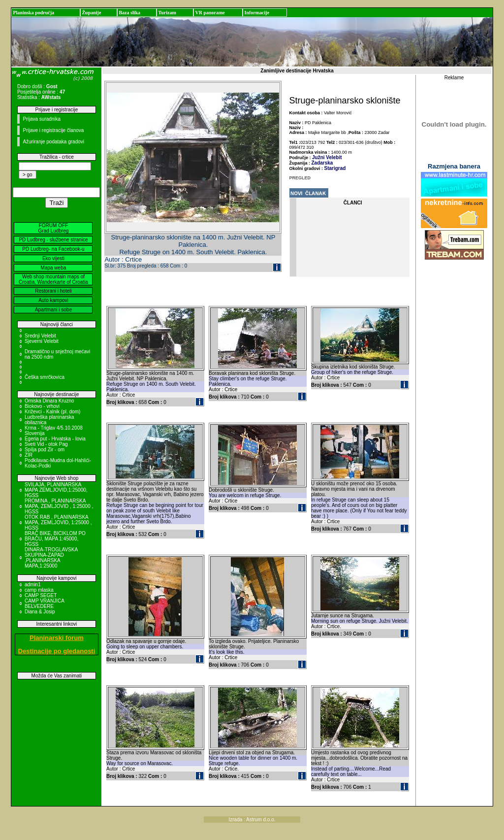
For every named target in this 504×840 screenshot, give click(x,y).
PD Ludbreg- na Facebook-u (53, 249)
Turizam (167, 13)
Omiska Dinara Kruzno (49, 401)
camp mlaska (39, 590)
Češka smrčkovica (45, 377)
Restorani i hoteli (53, 291)
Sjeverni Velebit (42, 341)
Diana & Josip (40, 612)
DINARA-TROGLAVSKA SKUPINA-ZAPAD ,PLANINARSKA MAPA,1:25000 (51, 558)
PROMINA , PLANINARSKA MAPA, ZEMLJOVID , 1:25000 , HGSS (59, 506)
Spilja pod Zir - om (45, 450)
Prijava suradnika (42, 119)
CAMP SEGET (41, 595)
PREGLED (300, 178)
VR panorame (210, 13)
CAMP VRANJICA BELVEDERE (44, 604)
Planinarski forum (57, 638)
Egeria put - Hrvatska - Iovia (55, 439)
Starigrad (335, 168)
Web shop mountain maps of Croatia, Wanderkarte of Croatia (53, 279)
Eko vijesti (53, 258)
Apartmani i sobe (53, 310)
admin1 (33, 585)
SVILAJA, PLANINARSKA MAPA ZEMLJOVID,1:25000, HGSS (56, 490)
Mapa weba (54, 268)
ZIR (29, 455)
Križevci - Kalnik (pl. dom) (52, 412)
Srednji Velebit (40, 336)
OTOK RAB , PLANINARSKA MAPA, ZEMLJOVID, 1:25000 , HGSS (58, 522)
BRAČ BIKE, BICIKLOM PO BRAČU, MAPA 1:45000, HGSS (55, 539)
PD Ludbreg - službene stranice (53, 240)
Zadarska (322, 163)
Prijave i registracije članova (53, 130)
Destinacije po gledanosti (57, 651)
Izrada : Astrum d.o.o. (252, 820)
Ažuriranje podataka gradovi (53, 142)
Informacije (257, 13)
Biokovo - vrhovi (42, 406)
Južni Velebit (327, 157)
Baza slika (129, 13)
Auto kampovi (53, 300)
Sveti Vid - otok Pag (46, 444)
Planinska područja (33, 13)
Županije (91, 13)
